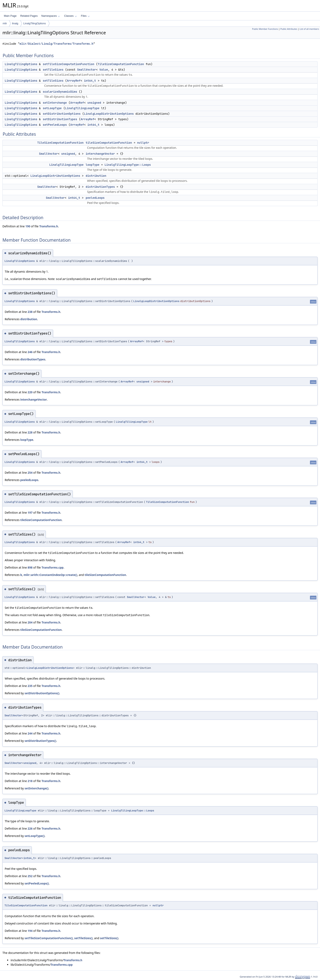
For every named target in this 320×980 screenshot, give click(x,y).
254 (30, 473)
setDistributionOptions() (42, 693)
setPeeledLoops (55, 125)
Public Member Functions (265, 29)
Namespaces (51, 16)
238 (30, 312)
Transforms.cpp (52, 567)
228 (30, 432)
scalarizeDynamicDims (60, 92)
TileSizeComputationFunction (121, 64)
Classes (70, 16)
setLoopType (52, 108)
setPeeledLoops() (37, 883)
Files (85, 16)
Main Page (10, 16)
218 (30, 781)
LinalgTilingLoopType (82, 108)
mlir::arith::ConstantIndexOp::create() (51, 575)
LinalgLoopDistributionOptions (109, 114)
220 (30, 392)
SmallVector (87, 70)
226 (30, 828)
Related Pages (29, 16)
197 (30, 513)
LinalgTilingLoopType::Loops (128, 165)
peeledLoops (95, 198)
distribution (96, 176)
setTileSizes (53, 70)
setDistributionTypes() (40, 741)
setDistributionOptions (62, 114)
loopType (93, 165)
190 (28, 226)
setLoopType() (34, 836)
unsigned (94, 103)
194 (30, 931)
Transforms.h (49, 226)
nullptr (143, 143)
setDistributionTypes (60, 119)
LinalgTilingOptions (34, 23)
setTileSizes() (83, 938)
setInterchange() (36, 788)
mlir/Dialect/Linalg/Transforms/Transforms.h (56, 44)
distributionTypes (100, 187)
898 (30, 567)
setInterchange (55, 103)
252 (30, 876)
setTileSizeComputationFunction (69, 64)
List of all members (309, 29)
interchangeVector (100, 154)
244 (30, 733)
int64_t (90, 81)
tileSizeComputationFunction (109, 143)
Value (104, 70)
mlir (5, 23)
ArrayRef (74, 81)
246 (30, 352)
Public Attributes (289, 29)
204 (30, 622)
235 (30, 686)
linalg (15, 23)
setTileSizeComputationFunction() (49, 938)
